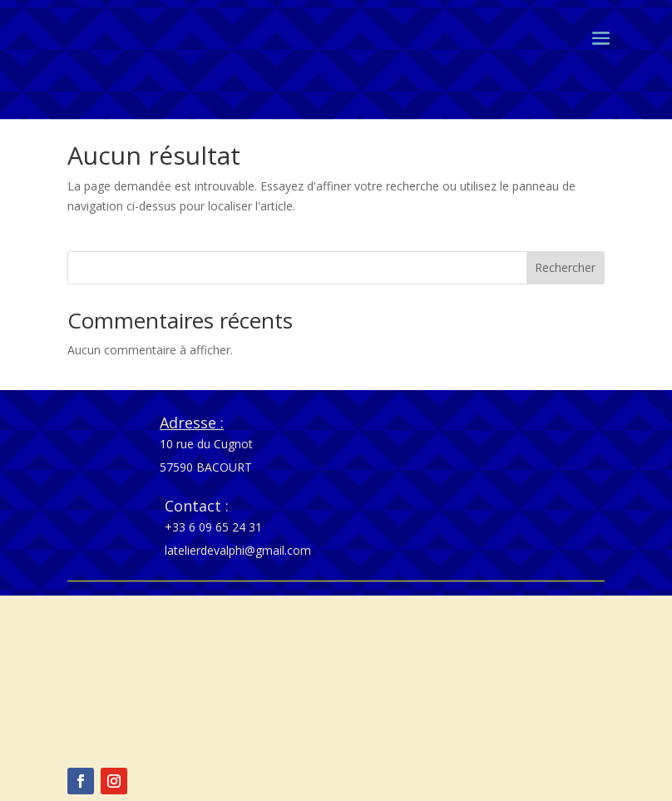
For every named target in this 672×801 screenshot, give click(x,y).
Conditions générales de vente (201, 630)
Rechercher (565, 267)
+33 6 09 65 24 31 (213, 527)
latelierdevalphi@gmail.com (238, 550)
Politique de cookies (174, 677)
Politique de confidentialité (191, 653)
